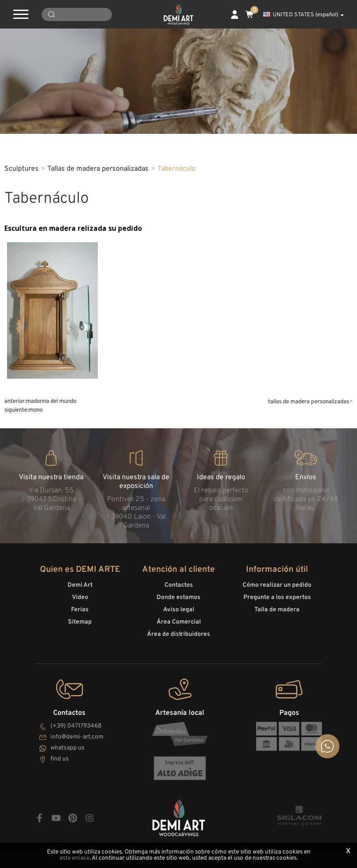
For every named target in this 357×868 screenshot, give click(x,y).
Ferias (80, 610)
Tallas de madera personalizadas (98, 169)
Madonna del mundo (51, 401)
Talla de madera (277, 610)
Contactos (179, 585)
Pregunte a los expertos (277, 597)
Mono (36, 410)
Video (80, 597)
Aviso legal (179, 610)
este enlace (75, 858)
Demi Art (80, 585)
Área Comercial (179, 622)
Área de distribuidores (178, 634)
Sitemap (80, 622)
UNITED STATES (303, 15)
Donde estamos (178, 597)
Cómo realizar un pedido (277, 585)
